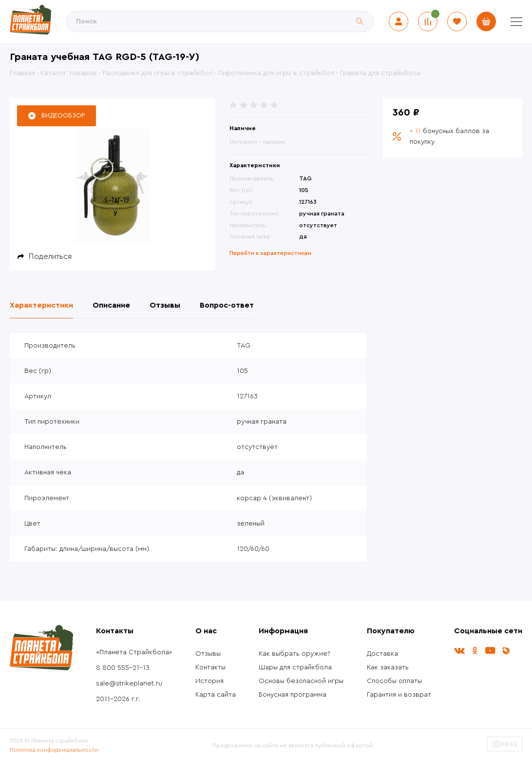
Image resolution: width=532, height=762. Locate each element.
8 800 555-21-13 (123, 668)
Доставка (382, 654)
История (209, 681)
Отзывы (208, 654)
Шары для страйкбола (295, 667)
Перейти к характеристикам (270, 253)
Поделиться (50, 256)
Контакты (210, 667)
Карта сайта (216, 695)
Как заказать (388, 667)
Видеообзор (63, 115)
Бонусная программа (293, 695)
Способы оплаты (394, 681)
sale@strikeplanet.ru (129, 684)
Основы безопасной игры (301, 681)
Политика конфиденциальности (54, 750)
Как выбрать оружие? (294, 654)
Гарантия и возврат (399, 695)
